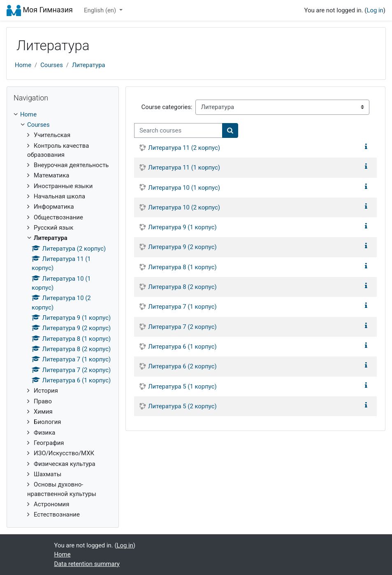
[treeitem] (63, 114)
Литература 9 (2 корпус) (182, 247)
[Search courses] (178, 130)
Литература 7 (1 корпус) (182, 307)
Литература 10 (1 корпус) (184, 188)
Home (23, 65)
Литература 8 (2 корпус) (182, 287)
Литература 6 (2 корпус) (182, 366)
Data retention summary (87, 564)
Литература (89, 65)
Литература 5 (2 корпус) (182, 406)
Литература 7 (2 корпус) (182, 327)
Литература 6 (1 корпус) (182, 347)
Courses (52, 65)
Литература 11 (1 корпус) (184, 168)
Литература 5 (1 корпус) (182, 386)
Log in (375, 10)
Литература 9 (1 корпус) (182, 227)
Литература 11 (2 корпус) (184, 148)
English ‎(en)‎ (101, 10)
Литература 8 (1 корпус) (182, 267)
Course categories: (167, 107)
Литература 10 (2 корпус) (184, 207)
